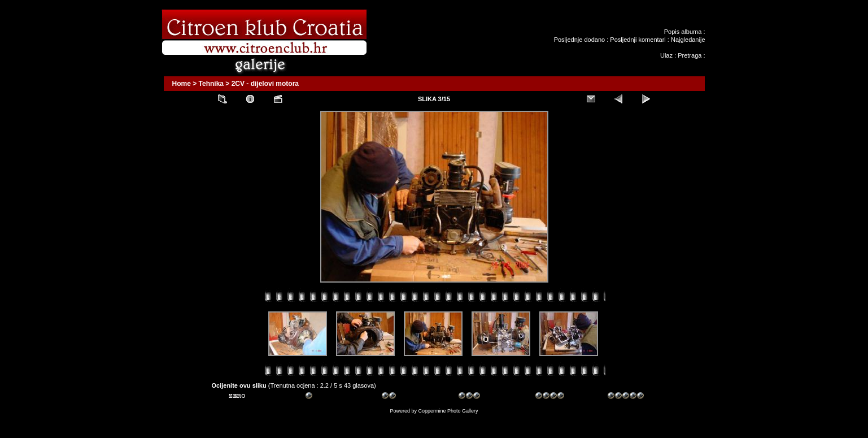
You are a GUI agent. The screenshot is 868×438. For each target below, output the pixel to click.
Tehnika (211, 84)
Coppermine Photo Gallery (448, 411)
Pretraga (690, 55)
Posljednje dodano (580, 40)
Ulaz (666, 55)
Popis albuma (683, 32)
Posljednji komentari (638, 40)
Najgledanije (688, 40)
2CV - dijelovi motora (265, 84)
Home (182, 84)
